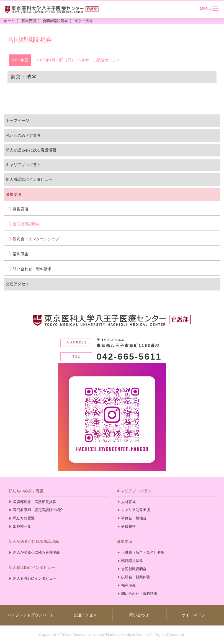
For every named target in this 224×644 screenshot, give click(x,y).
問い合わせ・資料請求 (32, 269)
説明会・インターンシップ (36, 239)
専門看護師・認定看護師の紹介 (38, 510)
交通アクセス (17, 284)
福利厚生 (20, 254)
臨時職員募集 (132, 561)
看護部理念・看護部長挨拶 (35, 502)
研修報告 (128, 526)
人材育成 (128, 502)
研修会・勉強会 (134, 518)
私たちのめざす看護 (23, 135)
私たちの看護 (24, 518)
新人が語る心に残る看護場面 (31, 150)
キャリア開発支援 (136, 510)
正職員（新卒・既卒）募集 (143, 552)
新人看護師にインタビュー (29, 179)
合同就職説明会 (26, 224)
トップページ (17, 121)
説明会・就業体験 (136, 577)
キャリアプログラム (23, 165)
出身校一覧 (22, 526)
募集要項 (14, 194)
